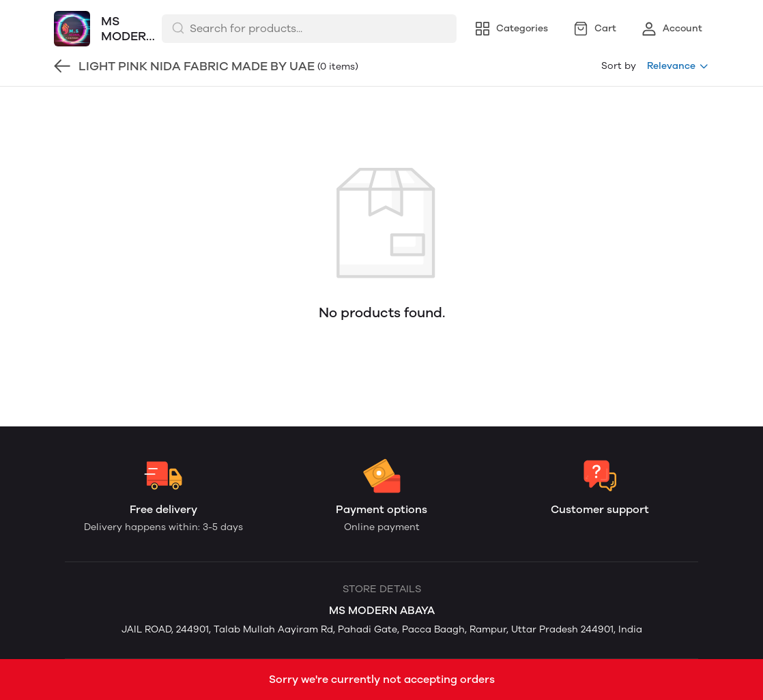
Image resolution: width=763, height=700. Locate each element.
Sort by (619, 66)
